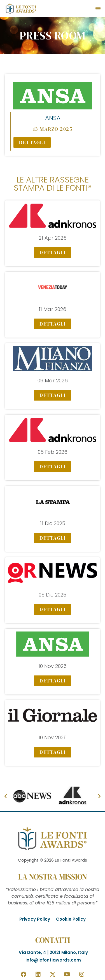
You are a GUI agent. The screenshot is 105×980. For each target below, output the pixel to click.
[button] (98, 8)
